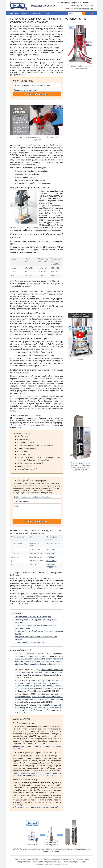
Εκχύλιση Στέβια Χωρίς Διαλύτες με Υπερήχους (33, 617)
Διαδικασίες (25, 13)
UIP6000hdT (51, 557)
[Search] (84, 13)
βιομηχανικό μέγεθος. (51, 852)
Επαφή (47, 13)
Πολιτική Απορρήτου (71, 862)
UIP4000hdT (51, 553)
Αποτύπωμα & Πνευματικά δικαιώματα (47, 862)
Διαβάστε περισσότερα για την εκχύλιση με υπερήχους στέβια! (36, 807)
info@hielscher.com (86, 9)
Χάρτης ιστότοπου (24, 862)
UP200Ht (50, 543)
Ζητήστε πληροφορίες (37, 94)
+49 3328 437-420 (86, 6)
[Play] (37, 120)
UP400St (57, 543)
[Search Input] (75, 13)
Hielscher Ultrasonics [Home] (43, 6)
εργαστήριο (82, 849)
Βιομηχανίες (37, 13)
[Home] (19, 5)
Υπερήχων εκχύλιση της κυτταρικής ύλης (30, 642)
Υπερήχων (14, 13)
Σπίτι (16, 859)
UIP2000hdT (51, 550)
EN (89, 13)
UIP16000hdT (51, 561)
